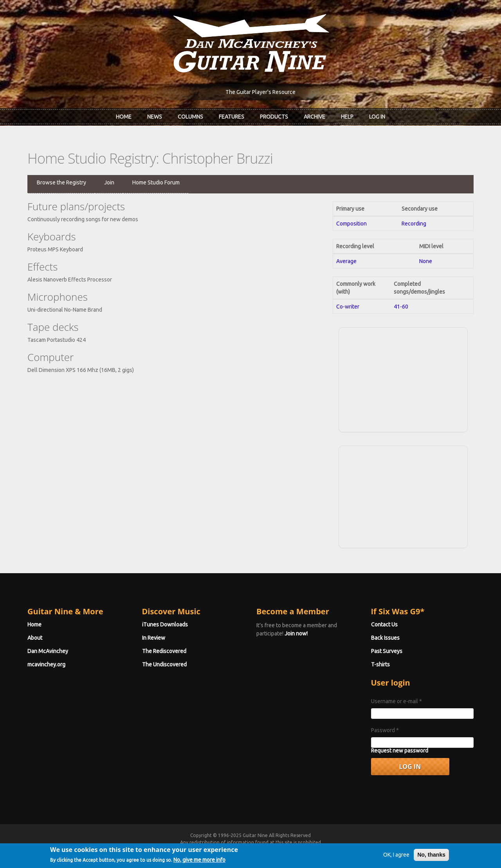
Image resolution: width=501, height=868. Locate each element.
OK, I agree (396, 857)
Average (346, 261)
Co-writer (348, 307)
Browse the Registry (61, 182)
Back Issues (385, 638)
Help (347, 117)
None (426, 261)
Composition (351, 224)
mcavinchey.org (46, 664)
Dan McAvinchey (48, 651)
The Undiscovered (164, 664)
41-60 (401, 307)
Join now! (296, 633)
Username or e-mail (396, 701)
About (35, 638)
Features (232, 117)
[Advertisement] (403, 379)
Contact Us (384, 624)
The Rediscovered (164, 651)
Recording (414, 224)
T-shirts (380, 664)
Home (124, 117)
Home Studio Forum (156, 182)
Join (109, 182)
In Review (154, 638)
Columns (190, 117)
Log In (377, 117)
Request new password (400, 751)
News (155, 117)
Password (385, 730)
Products (274, 117)
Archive (314, 117)
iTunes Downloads (165, 624)
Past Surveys (387, 651)
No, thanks (431, 857)
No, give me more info (199, 863)
